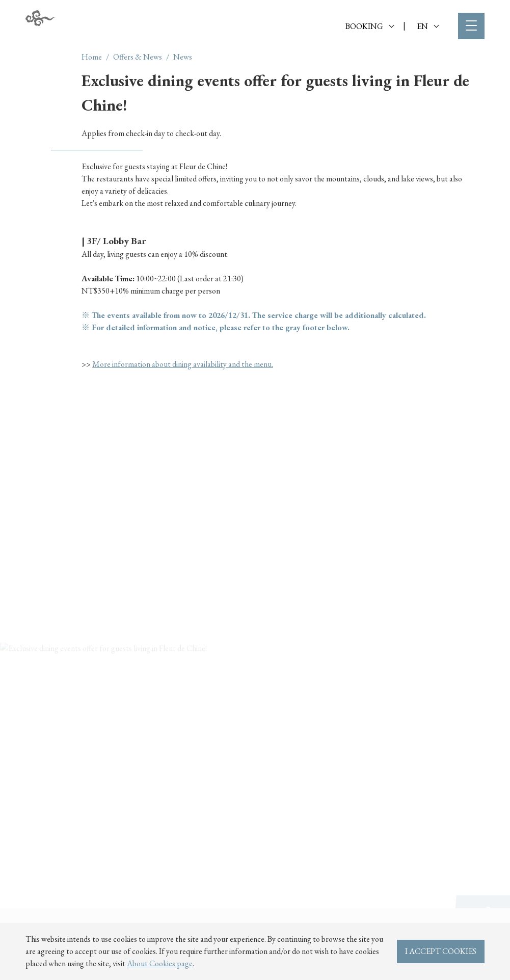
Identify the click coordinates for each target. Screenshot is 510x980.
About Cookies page (160, 963)
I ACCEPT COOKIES (441, 951)
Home (92, 57)
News (183, 57)
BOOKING (370, 26)
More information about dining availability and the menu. (183, 364)
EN (428, 26)
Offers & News (138, 57)
